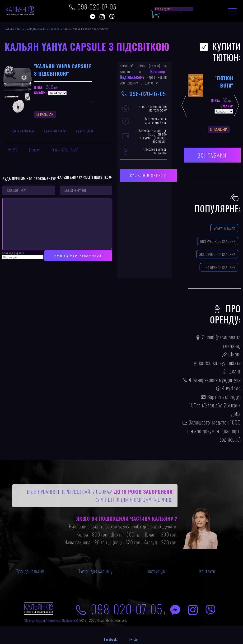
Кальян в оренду (148, 175)
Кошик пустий (164, 9)
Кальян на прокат (56, 131)
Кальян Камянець (23, 131)
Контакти (207, 571)
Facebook (110, 639)
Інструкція (156, 571)
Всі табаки (212, 155)
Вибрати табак (224, 228)
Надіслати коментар (78, 265)
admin (37, 150)
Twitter (134, 639)
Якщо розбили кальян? (217, 254)
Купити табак (85, 131)
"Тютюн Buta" (224, 82)
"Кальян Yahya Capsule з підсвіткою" (63, 70)
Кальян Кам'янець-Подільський (25, 29)
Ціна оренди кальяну (219, 267)
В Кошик (45, 114)
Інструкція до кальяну (218, 241)
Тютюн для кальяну (95, 571)
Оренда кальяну (30, 571)
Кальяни (54, 29)
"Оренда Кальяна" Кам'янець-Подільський (51, 620)
